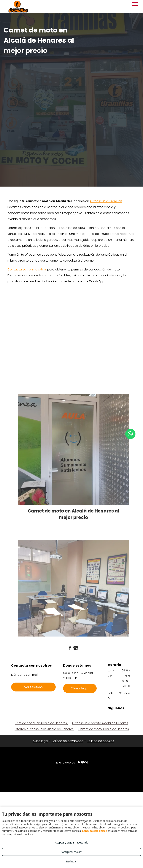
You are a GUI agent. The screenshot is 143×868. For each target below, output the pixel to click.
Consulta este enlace (94, 831)
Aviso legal (40, 741)
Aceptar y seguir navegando (71, 842)
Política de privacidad (67, 741)
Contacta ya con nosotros (27, 269)
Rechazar (71, 861)
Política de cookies (100, 741)
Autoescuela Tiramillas (106, 201)
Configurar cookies (72, 852)
